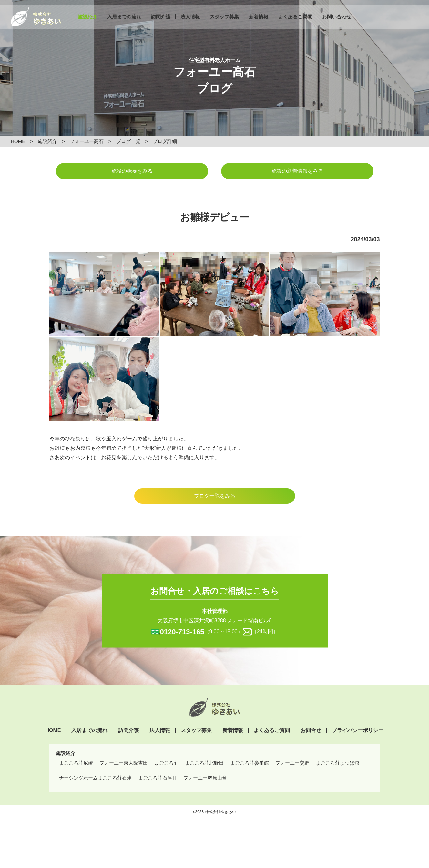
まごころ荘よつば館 (337, 763)
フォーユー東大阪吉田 (124, 763)
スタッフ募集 (224, 22)
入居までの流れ (124, 22)
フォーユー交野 (292, 763)
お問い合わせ (337, 22)
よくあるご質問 (295, 22)
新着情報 (259, 22)
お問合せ (311, 730)
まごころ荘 (166, 763)
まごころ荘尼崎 (76, 763)
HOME (18, 141)
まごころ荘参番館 (250, 763)
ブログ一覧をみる (215, 496)
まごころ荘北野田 (204, 763)
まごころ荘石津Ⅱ (158, 778)
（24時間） (265, 631)
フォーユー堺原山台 (205, 778)
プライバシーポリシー (358, 730)
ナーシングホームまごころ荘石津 (95, 778)
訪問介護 (161, 22)
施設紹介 (87, 22)
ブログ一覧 (128, 141)
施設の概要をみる (132, 171)
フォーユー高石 (87, 141)
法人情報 (190, 22)
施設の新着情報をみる (297, 171)
